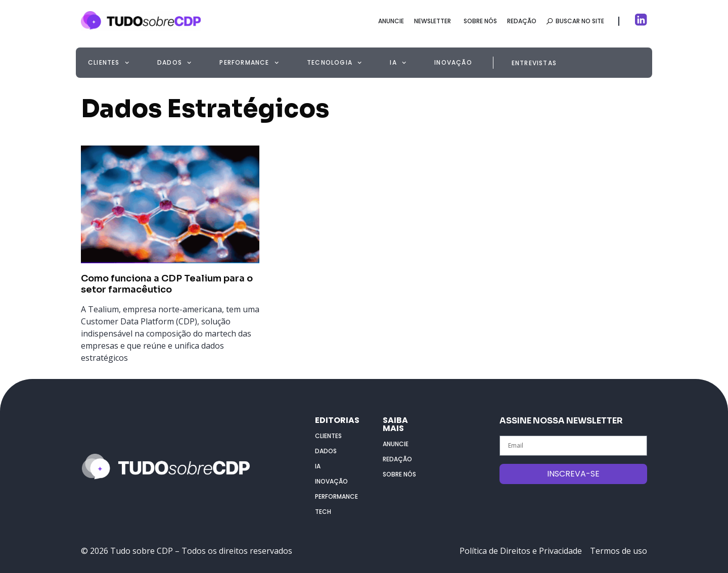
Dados (174, 63)
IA (398, 63)
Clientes (108, 63)
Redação (397, 459)
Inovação (453, 62)
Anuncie (396, 444)
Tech (323, 512)
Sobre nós (399, 474)
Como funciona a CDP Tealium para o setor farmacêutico (167, 284)
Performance (249, 63)
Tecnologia (334, 63)
